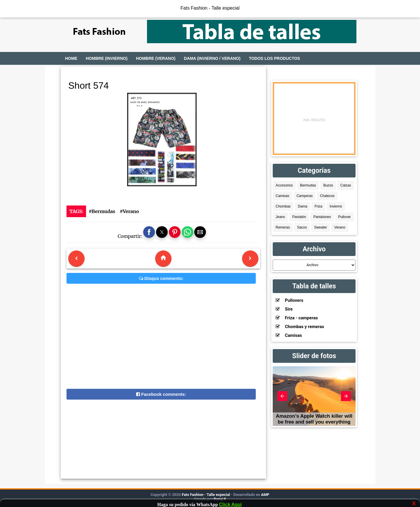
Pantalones (322, 217)
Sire (284, 309)
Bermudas (308, 185)
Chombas (283, 206)
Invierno (336, 206)
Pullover (344, 217)
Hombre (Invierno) (107, 58)
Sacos (302, 227)
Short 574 (89, 86)
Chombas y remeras (300, 327)
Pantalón (299, 217)
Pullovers (289, 300)
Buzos (328, 185)
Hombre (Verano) (156, 58)
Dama (302, 206)
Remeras (283, 227)
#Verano (129, 211)
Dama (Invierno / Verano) (212, 58)
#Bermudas (102, 211)
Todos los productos (274, 58)
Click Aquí (230, 505)
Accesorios (284, 185)
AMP (265, 495)
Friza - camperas (297, 318)
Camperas (305, 196)
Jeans (280, 217)
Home (71, 58)
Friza (318, 206)
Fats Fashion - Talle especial (210, 8)
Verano (340, 227)
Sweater (321, 227)
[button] (149, 232)
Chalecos (327, 196)
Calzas (346, 185)
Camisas (282, 196)
